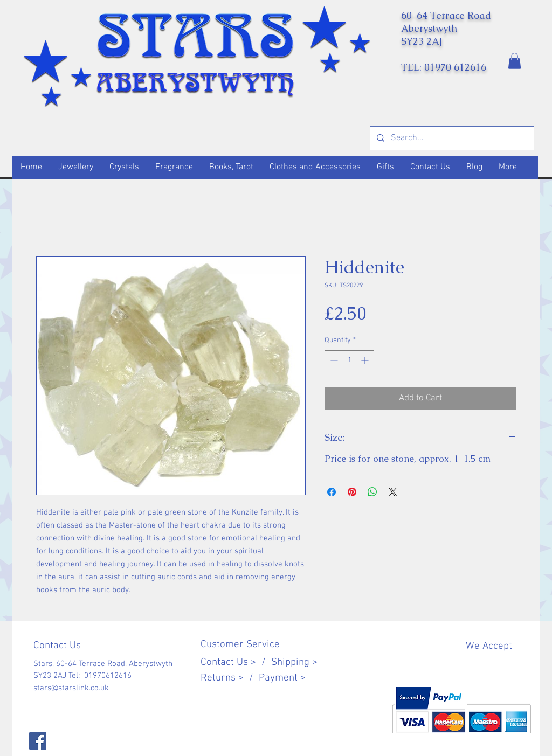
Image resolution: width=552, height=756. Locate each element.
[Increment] (366, 360)
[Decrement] (333, 360)
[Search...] (451, 138)
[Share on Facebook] (332, 492)
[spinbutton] (349, 360)
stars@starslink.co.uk (71, 688)
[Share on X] (393, 492)
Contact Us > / (236, 663)
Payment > (282, 678)
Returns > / (230, 678)
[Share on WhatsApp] (372, 492)
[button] (515, 61)
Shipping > (294, 663)
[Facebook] (38, 741)
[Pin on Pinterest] (352, 492)
